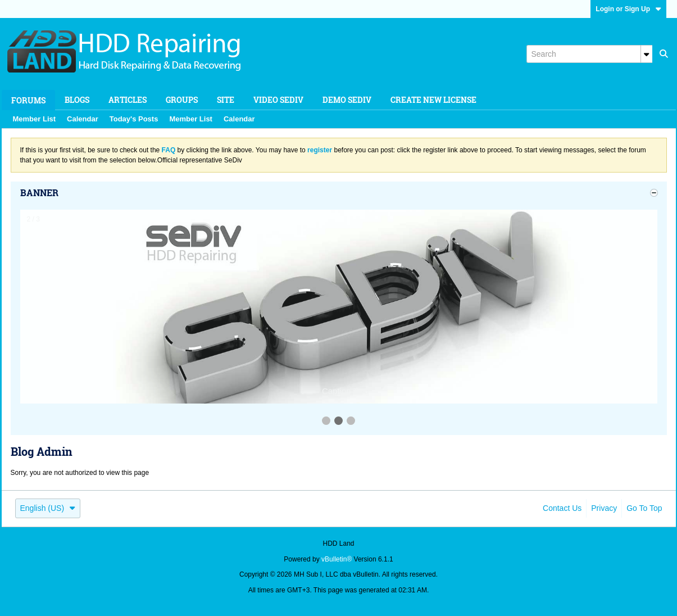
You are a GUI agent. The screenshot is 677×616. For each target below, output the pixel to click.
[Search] (589, 54)
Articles (128, 100)
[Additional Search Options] (647, 54)
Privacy (604, 508)
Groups (182, 100)
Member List (35, 119)
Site (226, 100)
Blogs (77, 100)
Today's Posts (134, 119)
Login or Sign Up (628, 9)
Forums (28, 100)
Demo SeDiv (347, 100)
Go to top (644, 508)
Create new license (433, 100)
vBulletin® (337, 559)
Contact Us (562, 508)
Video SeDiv (278, 100)
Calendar (83, 119)
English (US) (48, 508)
